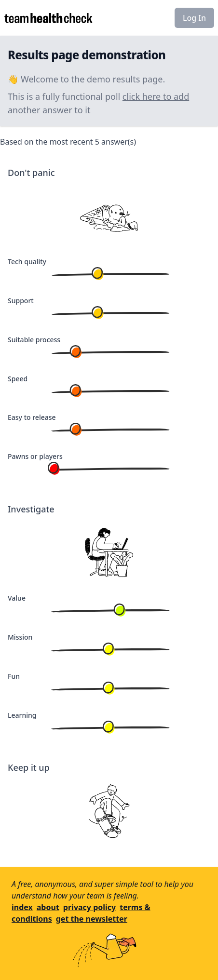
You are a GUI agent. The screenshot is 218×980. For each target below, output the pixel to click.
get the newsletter (92, 919)
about (48, 907)
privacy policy (89, 907)
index (22, 907)
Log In (194, 18)
